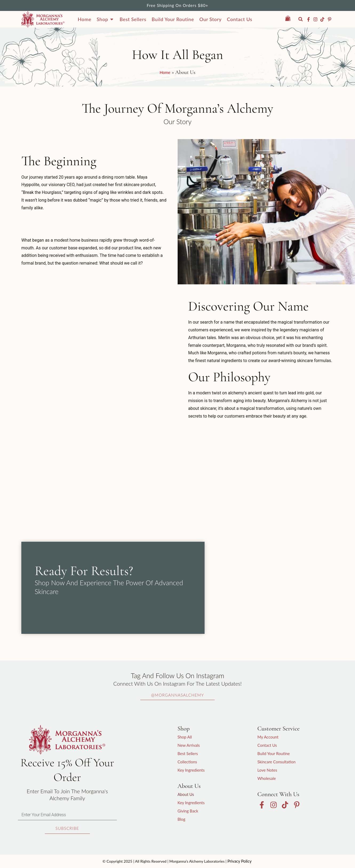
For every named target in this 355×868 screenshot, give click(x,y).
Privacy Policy (240, 861)
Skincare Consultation (276, 762)
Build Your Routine (274, 753)
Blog (181, 819)
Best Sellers (188, 753)
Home (165, 72)
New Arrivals (189, 745)
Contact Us (267, 745)
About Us (186, 794)
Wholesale (267, 778)
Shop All (185, 737)
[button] (300, 19)
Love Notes (267, 770)
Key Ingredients (191, 770)
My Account (268, 737)
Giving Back (188, 811)
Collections (187, 762)
